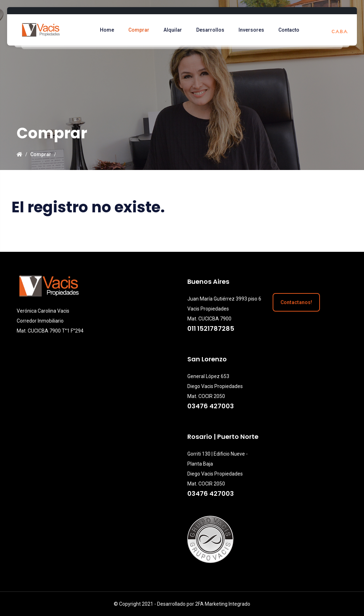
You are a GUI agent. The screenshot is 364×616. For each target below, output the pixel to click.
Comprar (140, 30)
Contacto (290, 30)
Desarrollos (212, 30)
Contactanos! (296, 302)
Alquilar (174, 30)
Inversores (253, 30)
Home (108, 30)
